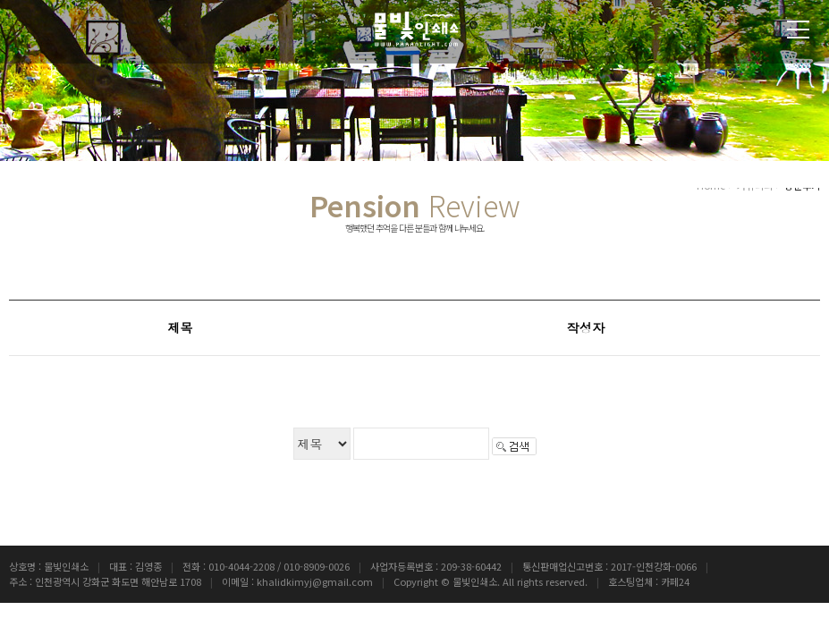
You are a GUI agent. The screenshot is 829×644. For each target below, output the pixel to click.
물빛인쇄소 (475, 581)
